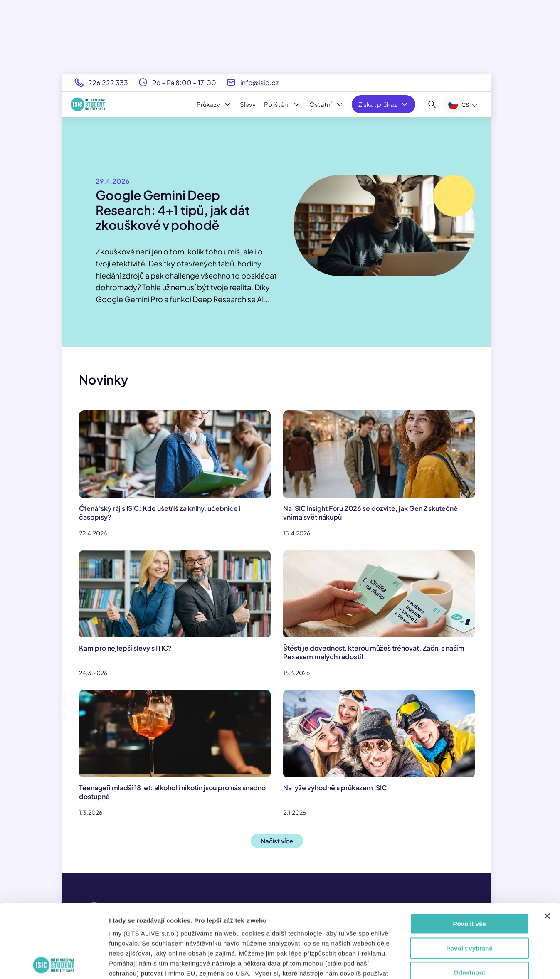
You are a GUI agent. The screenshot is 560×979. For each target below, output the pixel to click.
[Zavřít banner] (547, 843)
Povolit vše (469, 851)
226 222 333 (108, 83)
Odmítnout (469, 899)
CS (459, 104)
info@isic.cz (259, 83)
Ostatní (326, 104)
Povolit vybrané (469, 875)
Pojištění (282, 104)
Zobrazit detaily (452, 963)
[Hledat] (432, 104)
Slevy (248, 104)
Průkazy (214, 104)
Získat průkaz (384, 104)
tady (214, 930)
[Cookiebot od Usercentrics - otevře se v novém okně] (54, 963)
